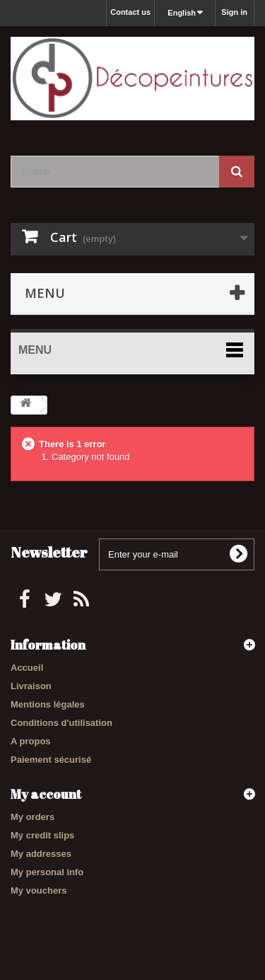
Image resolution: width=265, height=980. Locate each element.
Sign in (234, 12)
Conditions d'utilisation (61, 723)
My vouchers (39, 890)
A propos (31, 741)
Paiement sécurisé (51, 760)
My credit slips (42, 835)
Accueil (27, 668)
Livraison (31, 686)
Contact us (130, 12)
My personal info (47, 872)
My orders (33, 817)
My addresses (41, 854)
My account (46, 794)
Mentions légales (48, 704)
